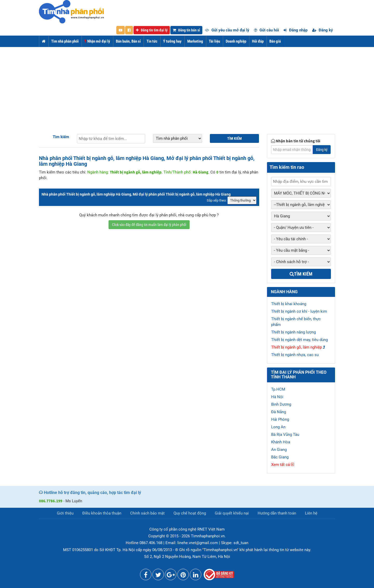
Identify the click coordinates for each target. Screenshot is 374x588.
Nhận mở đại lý (97, 41)
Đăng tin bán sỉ (186, 30)
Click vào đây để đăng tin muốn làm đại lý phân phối (149, 225)
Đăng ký (323, 30)
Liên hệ (311, 513)
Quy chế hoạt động (190, 513)
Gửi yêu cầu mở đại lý (227, 30)
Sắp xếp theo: (217, 200)
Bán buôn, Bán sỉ (128, 41)
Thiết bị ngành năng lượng (293, 332)
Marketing (195, 41)
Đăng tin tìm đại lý (152, 30)
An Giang (279, 450)
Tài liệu (214, 41)
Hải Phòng (280, 419)
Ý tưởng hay (172, 41)
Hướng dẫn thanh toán (277, 513)
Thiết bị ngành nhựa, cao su (295, 355)
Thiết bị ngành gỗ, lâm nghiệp (296, 347)
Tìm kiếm (61, 137)
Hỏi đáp (258, 41)
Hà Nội (277, 397)
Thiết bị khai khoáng (289, 304)
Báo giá (275, 41)
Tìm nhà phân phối (65, 41)
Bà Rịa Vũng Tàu (285, 435)
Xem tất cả (283, 465)
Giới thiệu (65, 513)
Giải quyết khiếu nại (232, 513)
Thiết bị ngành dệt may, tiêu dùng (299, 340)
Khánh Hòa (281, 442)
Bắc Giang (280, 457)
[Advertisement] (187, 86)
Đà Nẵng (279, 412)
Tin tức (152, 41)
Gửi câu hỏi (266, 30)
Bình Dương (281, 404)
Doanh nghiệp (236, 41)
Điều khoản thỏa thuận (102, 513)
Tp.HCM (278, 389)
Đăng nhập (296, 30)
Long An (278, 427)
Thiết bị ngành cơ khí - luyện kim (299, 311)
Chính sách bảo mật (147, 513)
